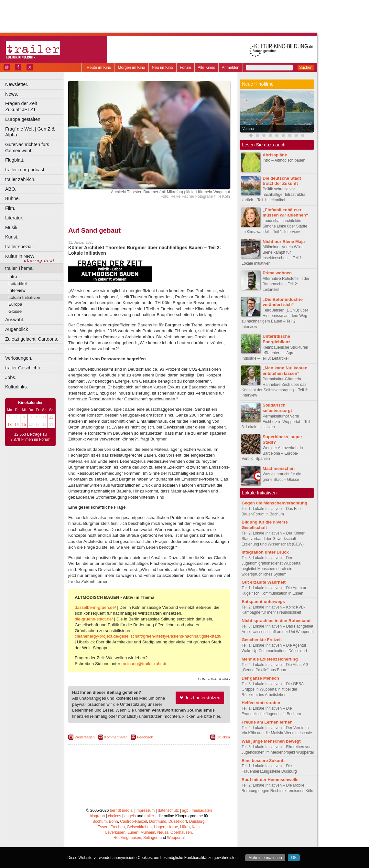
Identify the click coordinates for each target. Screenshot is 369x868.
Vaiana (248, 129)
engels (130, 816)
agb (185, 810)
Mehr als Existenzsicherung (270, 659)
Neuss (163, 832)
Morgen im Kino (131, 68)
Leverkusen (115, 832)
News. (12, 94)
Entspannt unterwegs (263, 602)
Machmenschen (279, 468)
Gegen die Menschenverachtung (274, 503)
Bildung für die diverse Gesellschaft (265, 525)
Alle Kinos (206, 68)
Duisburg (197, 821)
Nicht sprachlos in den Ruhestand (276, 621)
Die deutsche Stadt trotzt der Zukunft (282, 181)
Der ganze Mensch (260, 678)
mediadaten (202, 810)
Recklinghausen (127, 838)
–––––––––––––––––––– (31, 348)
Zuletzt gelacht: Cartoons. (32, 339)
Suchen (306, 68)
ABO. (11, 189)
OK (294, 858)
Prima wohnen (277, 273)
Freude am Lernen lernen (267, 722)
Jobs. (11, 377)
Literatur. (14, 218)
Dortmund (158, 821)
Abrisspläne (275, 155)
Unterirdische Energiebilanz (277, 339)
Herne (173, 827)
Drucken (223, 737)
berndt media (121, 810)
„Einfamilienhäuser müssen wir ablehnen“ (285, 213)
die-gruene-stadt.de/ (94, 619)
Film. (10, 208)
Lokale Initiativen (24, 297)
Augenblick (16, 329)
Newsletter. (17, 84)
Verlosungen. (19, 358)
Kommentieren (116, 737)
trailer (149, 816)
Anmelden (231, 68)
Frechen (118, 827)
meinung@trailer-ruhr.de (144, 664)
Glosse (15, 311)
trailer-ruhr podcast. (25, 170)
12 (51, 417)
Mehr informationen (265, 858)
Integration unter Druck (265, 552)
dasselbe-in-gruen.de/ (95, 607)
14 (17, 425)
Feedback (145, 737)
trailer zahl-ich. (20, 179)
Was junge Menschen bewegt (271, 741)
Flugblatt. (15, 160)
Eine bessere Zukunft (263, 761)
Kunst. (12, 237)
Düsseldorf (178, 821)
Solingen (151, 838)
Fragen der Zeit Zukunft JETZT (35, 106)
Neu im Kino (163, 68)
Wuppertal (176, 838)
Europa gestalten (23, 119)
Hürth (185, 827)
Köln (196, 827)
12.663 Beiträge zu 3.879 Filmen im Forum (30, 437)
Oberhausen (181, 832)
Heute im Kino (99, 68)
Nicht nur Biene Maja (284, 242)
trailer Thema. (20, 268)
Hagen (160, 827)
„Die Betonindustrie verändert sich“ (283, 302)
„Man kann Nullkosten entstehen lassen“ (285, 371)
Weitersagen (85, 737)
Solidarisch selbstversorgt (277, 408)
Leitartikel (17, 284)
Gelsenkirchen (139, 827)
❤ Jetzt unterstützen (200, 698)
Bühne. (13, 198)
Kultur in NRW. (20, 256)
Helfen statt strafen (261, 703)
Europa (15, 304)
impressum (145, 810)
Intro (13, 276)
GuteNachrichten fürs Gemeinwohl (27, 148)
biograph (97, 816)
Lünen (133, 832)
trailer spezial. (20, 247)
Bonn (114, 821)
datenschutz (168, 810)
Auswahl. (15, 320)
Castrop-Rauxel (133, 821)
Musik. (12, 228)
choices (115, 816)
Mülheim (148, 832)
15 (24, 425)
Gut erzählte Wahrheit (264, 582)
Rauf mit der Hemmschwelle (270, 780)
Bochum (100, 821)
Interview (17, 290)
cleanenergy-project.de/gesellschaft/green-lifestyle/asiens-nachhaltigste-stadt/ (148, 636)
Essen (103, 827)
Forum (185, 68)
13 (10, 425)
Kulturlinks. (16, 387)
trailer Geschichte (23, 368)
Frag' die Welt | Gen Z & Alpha (30, 132)
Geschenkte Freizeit (262, 640)
